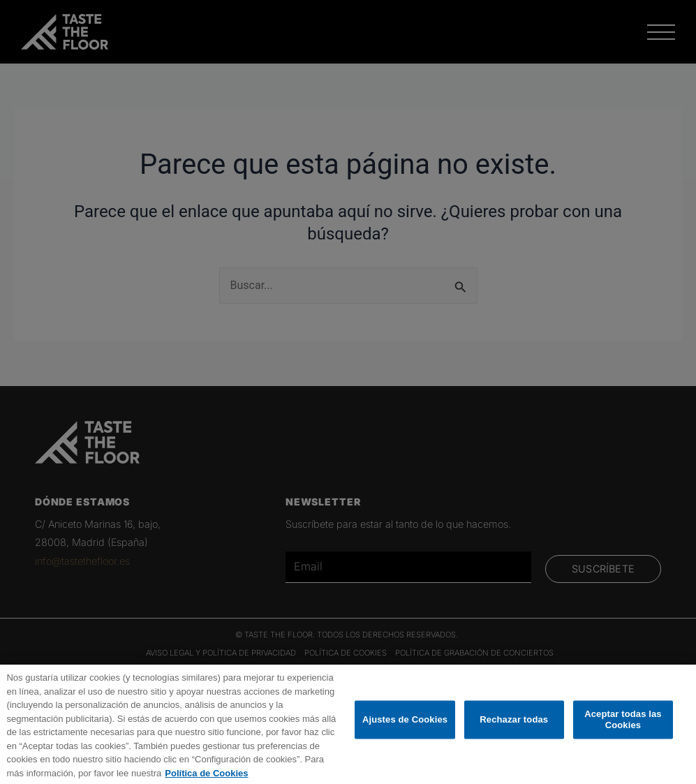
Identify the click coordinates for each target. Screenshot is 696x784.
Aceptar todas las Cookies (623, 735)
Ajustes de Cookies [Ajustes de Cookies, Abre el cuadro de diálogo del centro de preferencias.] (405, 735)
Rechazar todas (514, 735)
